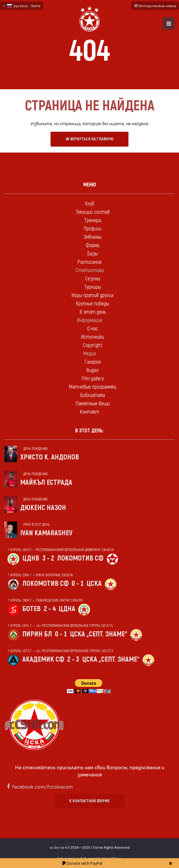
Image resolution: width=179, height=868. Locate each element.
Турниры (93, 287)
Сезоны (93, 279)
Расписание (89, 262)
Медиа (89, 354)
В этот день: (89, 431)
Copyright (92, 345)
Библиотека (92, 395)
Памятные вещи (93, 404)
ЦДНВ (31, 558)
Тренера (93, 220)
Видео (92, 370)
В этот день (93, 312)
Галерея (93, 362)
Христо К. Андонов (50, 457)
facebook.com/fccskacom (42, 786)
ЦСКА (94, 584)
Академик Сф (43, 659)
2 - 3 (73, 659)
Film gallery (93, 379)
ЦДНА (67, 609)
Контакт (89, 412)
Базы (92, 254)
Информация (89, 320)
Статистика (90, 270)
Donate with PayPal (82, 863)
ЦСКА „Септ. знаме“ (99, 634)
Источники (92, 337)
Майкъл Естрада (46, 482)
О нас (93, 329)
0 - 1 (78, 584)
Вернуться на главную (89, 139)
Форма (92, 245)
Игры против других (92, 295)
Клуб (90, 204)
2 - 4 (50, 609)
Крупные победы (92, 304)
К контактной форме (89, 801)
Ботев (32, 609)
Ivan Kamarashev (46, 533)
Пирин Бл (37, 634)
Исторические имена (155, 6)
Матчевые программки (92, 387)
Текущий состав (93, 212)
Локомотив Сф (80, 558)
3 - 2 (48, 558)
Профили (92, 229)
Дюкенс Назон (43, 508)
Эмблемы (92, 237)
